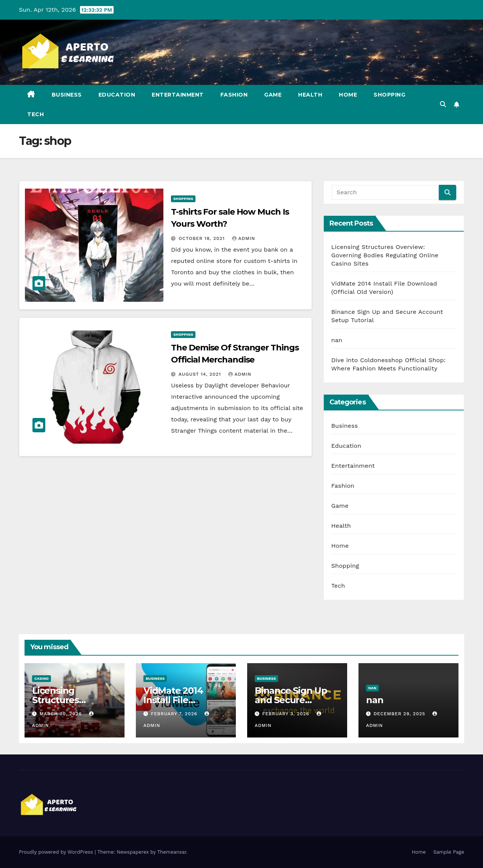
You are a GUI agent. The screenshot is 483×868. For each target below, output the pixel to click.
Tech (35, 114)
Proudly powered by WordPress (57, 852)
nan (337, 340)
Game (273, 95)
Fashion (234, 95)
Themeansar (172, 852)
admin (244, 238)
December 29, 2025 (400, 714)
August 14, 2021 (201, 374)
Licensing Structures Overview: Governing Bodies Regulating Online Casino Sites (385, 255)
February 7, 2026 (175, 714)
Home (348, 95)
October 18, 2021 (202, 238)
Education (117, 95)
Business (67, 95)
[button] (443, 104)
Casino (42, 678)
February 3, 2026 (287, 714)
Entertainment (178, 95)
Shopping (389, 95)
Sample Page (449, 852)
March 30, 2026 (62, 714)
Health (310, 95)
